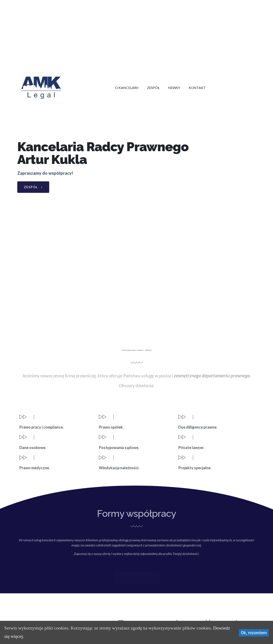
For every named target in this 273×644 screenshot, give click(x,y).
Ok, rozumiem (254, 633)
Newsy (174, 88)
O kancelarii (127, 88)
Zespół (153, 88)
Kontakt (197, 88)
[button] (33, 189)
